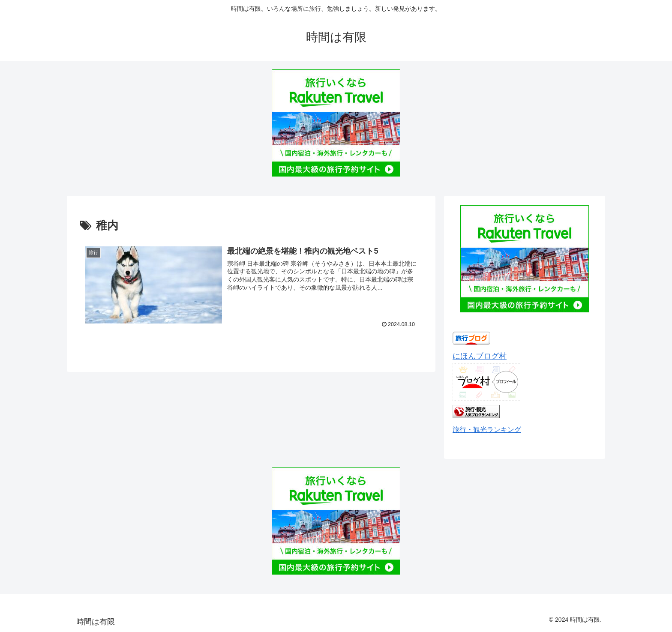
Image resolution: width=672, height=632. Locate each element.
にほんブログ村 (480, 356)
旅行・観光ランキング (487, 429)
